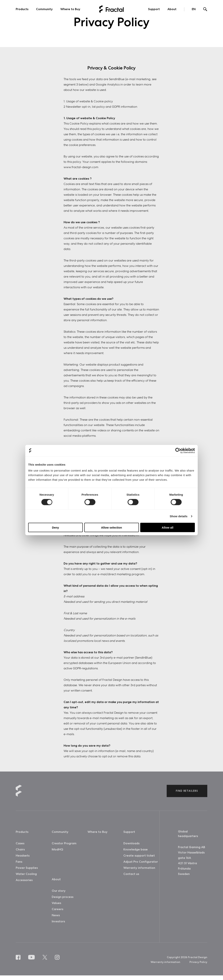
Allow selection (111, 527)
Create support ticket (139, 859)
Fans (19, 865)
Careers (57, 912)
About (172, 9)
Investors (58, 925)
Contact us (131, 877)
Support (154, 9)
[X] (46, 961)
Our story (59, 894)
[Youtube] (32, 960)
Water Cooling (26, 877)
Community (44, 9)
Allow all (168, 527)
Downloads (131, 847)
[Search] (205, 10)
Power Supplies (27, 871)
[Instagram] (58, 961)
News (56, 918)
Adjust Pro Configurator (141, 865)
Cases (20, 847)
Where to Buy (70, 9)
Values (56, 906)
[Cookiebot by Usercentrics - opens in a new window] (178, 450)
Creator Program (64, 847)
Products (22, 9)
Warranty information (139, 871)
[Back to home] (112, 9)
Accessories (24, 883)
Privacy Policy (198, 965)
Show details (179, 516)
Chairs (20, 853)
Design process (63, 900)
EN (194, 9)
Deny (55, 527)
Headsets (23, 859)
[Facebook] (19, 961)
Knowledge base (136, 853)
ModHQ (57, 853)
